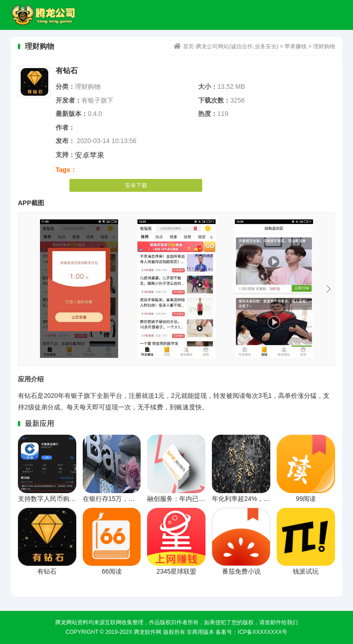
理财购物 (324, 46)
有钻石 (47, 571)
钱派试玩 (306, 571)
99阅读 (306, 499)
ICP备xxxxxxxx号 (262, 632)
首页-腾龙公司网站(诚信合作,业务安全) (47, 15)
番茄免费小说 (241, 571)
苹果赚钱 (296, 46)
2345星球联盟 (176, 571)
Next (329, 289)
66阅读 (112, 571)
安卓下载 (136, 185)
